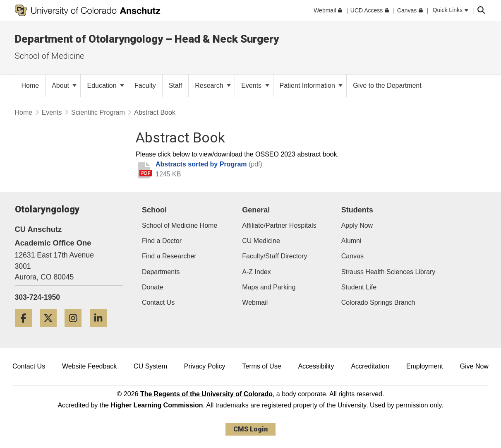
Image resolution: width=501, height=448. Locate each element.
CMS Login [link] (250, 429)
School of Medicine (50, 56)
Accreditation (370, 366)
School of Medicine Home (180, 225)
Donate (153, 287)
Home (24, 112)
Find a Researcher (169, 256)
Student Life (359, 287)
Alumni (351, 241)
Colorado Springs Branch (378, 302)
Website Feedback (89, 366)
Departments (161, 272)
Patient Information (311, 86)
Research (213, 86)
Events (255, 86)
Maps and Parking (269, 287)
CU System (150, 366)
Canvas (352, 256)
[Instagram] (76, 330)
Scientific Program (98, 112)
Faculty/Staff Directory (274, 256)
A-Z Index (256, 272)
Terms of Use (261, 366)
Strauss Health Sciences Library (388, 272)
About (64, 86)
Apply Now (357, 225)
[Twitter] (51, 330)
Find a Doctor (162, 241)
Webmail (255, 302)
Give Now (474, 366)
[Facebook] (26, 330)
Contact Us (158, 302)
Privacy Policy (205, 366)
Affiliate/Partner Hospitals (279, 225)
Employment (425, 366)
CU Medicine (261, 241)
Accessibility (316, 366)
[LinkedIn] (101, 330)
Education (105, 86)
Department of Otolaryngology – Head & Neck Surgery (147, 39)
